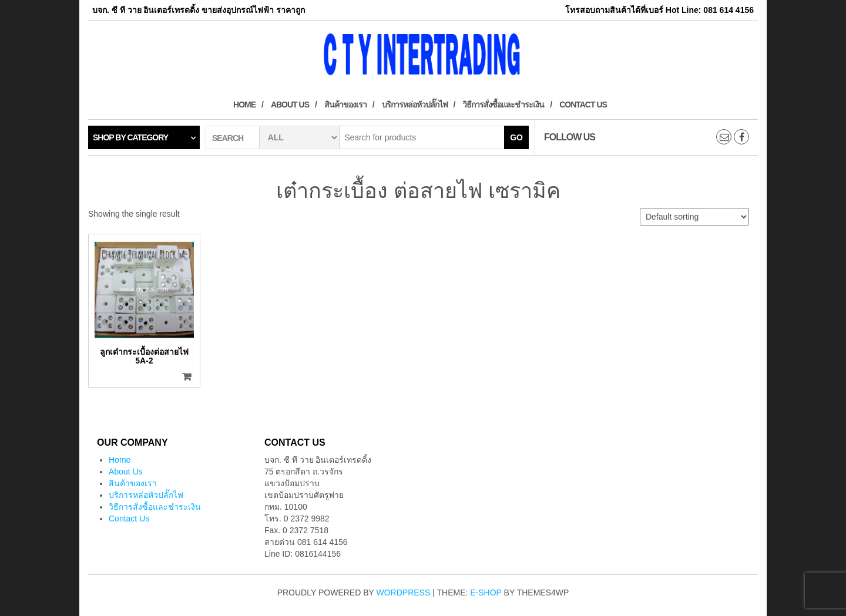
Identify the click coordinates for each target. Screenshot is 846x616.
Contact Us (583, 105)
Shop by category (130, 137)
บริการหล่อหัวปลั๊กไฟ (415, 105)
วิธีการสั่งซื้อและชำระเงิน (503, 105)
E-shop (486, 593)
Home (244, 105)
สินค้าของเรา (345, 105)
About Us (290, 105)
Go (516, 137)
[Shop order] (694, 217)
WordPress (404, 593)
